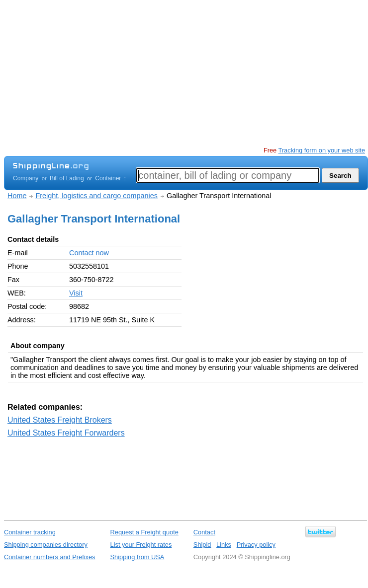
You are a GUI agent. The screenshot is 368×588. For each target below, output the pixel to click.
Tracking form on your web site (322, 150)
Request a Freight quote (144, 532)
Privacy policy (256, 545)
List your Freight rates (141, 545)
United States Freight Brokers (60, 420)
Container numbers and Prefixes (50, 557)
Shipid (202, 545)
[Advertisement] (163, 74)
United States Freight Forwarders (66, 433)
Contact (204, 532)
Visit (76, 293)
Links (224, 545)
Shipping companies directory (46, 545)
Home (17, 196)
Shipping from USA (138, 557)
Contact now (89, 253)
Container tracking (30, 532)
